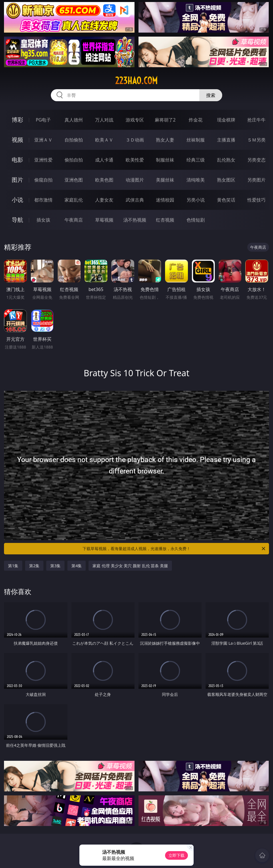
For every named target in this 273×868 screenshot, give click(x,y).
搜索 (211, 95)
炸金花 (196, 120)
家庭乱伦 (74, 200)
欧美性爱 (135, 160)
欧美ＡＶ (104, 140)
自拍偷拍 (74, 140)
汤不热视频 (135, 220)
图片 (17, 180)
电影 (17, 160)
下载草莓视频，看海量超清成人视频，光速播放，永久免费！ (174, 549)
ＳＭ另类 (256, 140)
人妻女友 (104, 200)
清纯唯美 (196, 180)
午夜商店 (74, 220)
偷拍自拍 (74, 160)
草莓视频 (104, 220)
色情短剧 (196, 220)
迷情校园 (165, 200)
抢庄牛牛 (256, 120)
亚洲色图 (74, 180)
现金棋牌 (226, 120)
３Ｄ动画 (135, 140)
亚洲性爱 (43, 160)
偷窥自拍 (43, 180)
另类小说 (196, 200)
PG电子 (43, 120)
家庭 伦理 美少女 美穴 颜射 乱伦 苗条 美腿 (130, 566)
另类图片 (256, 180)
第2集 (34, 566)
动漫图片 (135, 180)
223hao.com (136, 81)
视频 (17, 140)
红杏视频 (165, 220)
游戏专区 (135, 120)
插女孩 (43, 220)
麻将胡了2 (165, 120)
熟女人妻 (165, 140)
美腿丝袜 (165, 180)
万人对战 (104, 120)
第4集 (77, 566)
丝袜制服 (196, 140)
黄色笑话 (226, 200)
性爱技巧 (256, 200)
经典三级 (196, 160)
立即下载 (176, 855)
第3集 (55, 566)
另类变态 (256, 160)
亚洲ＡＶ (43, 140)
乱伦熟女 (226, 160)
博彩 (17, 120)
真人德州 (74, 120)
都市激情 (43, 200)
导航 (17, 220)
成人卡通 (104, 160)
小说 (17, 200)
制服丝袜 (165, 160)
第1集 (13, 566)
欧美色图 (104, 180)
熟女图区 (226, 180)
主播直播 (226, 140)
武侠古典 (135, 200)
